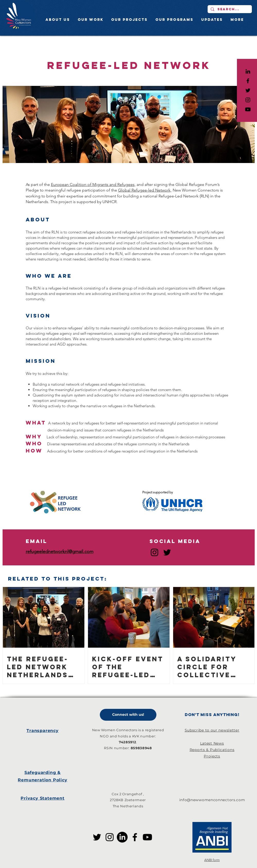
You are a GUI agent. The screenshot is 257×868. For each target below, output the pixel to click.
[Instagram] (154, 552)
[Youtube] (248, 109)
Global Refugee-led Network (144, 190)
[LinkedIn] (248, 71)
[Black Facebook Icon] (248, 81)
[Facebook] (135, 837)
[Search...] (229, 9)
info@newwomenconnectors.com (212, 800)
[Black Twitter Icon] (248, 90)
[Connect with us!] (128, 715)
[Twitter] (167, 552)
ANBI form (212, 860)
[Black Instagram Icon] (248, 100)
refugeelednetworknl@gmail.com (60, 551)
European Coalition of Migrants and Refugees (93, 184)
